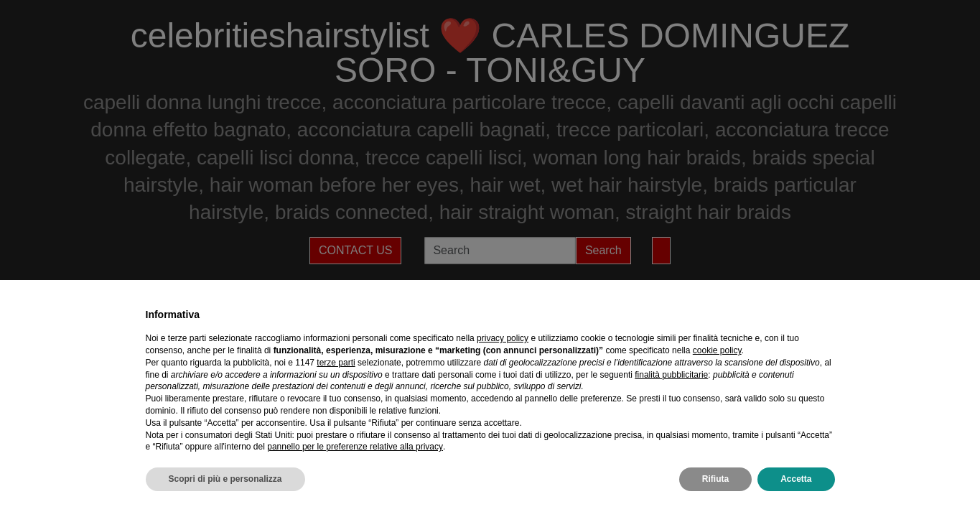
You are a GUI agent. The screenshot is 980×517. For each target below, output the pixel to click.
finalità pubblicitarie (671, 375)
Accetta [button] (796, 479)
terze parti (336, 363)
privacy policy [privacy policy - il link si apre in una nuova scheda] (503, 338)
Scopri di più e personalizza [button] (225, 479)
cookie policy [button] (717, 350)
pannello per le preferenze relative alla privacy (355, 447)
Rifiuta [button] (715, 479)
